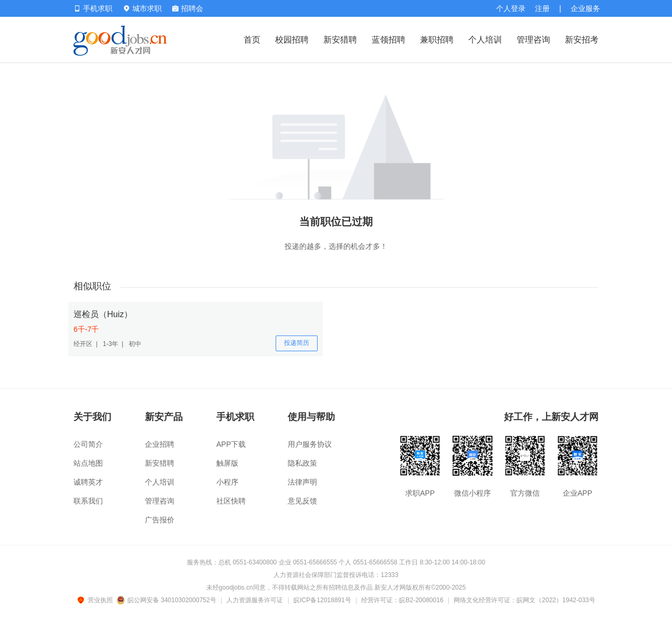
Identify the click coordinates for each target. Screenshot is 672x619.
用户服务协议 (310, 444)
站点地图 (88, 463)
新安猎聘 (340, 40)
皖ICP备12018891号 (322, 600)
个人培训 (485, 40)
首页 (252, 40)
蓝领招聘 (388, 40)
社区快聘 (231, 501)
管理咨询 (533, 40)
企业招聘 (160, 444)
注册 (542, 8)
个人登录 (511, 8)
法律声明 (302, 482)
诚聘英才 (88, 482)
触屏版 (227, 463)
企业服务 (585, 8)
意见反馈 (302, 501)
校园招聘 (292, 40)
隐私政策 (302, 463)
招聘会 (188, 8)
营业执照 (97, 600)
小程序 (227, 482)
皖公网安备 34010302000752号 (167, 600)
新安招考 (582, 40)
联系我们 (88, 501)
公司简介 (88, 444)
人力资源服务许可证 (255, 600)
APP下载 (231, 444)
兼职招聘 (437, 40)
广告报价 (160, 520)
